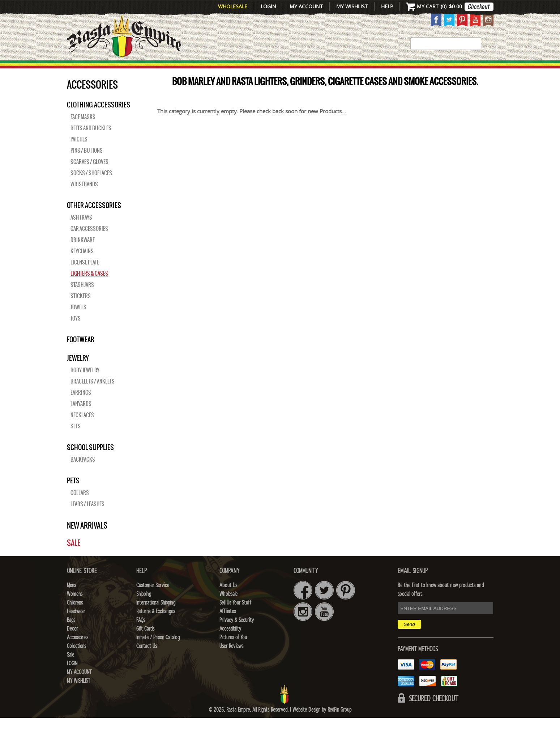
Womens (75, 609)
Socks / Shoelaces (91, 188)
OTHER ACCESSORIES (94, 220)
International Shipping (156, 618)
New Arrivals (97, 69)
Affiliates (228, 627)
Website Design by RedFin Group (322, 725)
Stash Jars (82, 300)
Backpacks (83, 475)
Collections (446, 69)
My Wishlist (352, 6)
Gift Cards (145, 644)
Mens (144, 69)
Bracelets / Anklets (93, 397)
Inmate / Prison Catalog (158, 653)
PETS (73, 496)
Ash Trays (81, 233)
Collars (80, 508)
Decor (342, 69)
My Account (306, 6)
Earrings (81, 408)
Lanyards (81, 419)
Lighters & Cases (89, 289)
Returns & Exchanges (156, 627)
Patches (79, 154)
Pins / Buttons (87, 166)
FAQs (141, 635)
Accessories (387, 69)
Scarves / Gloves (89, 177)
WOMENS (178, 69)
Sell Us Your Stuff (235, 618)
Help (387, 6)
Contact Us (147, 661)
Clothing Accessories (99, 120)
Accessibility (230, 644)
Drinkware (83, 255)
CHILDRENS (223, 69)
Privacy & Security (237, 635)
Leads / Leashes (87, 519)
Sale (483, 69)
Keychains (82, 266)
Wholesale (233, 6)
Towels (78, 322)
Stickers (81, 311)
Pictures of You (233, 653)
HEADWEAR (273, 69)
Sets (76, 441)
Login (268, 6)
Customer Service (153, 601)
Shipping (144, 609)
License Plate (85, 277)
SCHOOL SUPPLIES (90, 462)
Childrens (75, 618)
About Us (228, 601)
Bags (312, 69)
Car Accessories (89, 244)
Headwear (76, 627)
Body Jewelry (85, 385)
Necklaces (82, 430)
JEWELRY (78, 373)
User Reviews (231, 661)
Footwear (81, 355)
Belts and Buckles (91, 143)
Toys (76, 334)
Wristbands (84, 199)
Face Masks (83, 132)
